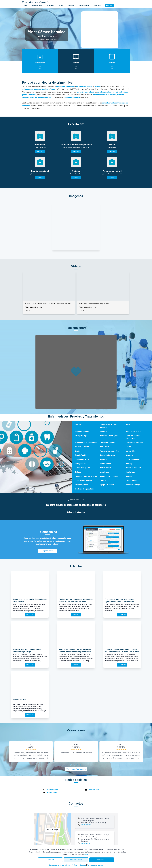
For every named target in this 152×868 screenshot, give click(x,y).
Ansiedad (104, 432)
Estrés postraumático (134, 459)
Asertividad (105, 472)
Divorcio (103, 459)
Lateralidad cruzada (108, 455)
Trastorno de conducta (134, 443)
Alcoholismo (130, 472)
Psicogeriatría (80, 464)
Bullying (129, 464)
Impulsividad (131, 451)
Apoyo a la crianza (107, 485)
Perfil (25, 5)
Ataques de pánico (82, 447)
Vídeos (61, 5)
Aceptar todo (102, 860)
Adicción (129, 476)
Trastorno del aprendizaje (84, 489)
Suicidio (103, 480)
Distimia (78, 472)
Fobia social (105, 447)
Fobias (128, 447)
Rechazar (50, 860)
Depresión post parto (134, 468)
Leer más (40, 151)
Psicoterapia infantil (133, 432)
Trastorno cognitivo (108, 443)
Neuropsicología (81, 436)
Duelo (128, 425)
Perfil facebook (53, 790)
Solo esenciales (76, 860)
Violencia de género (82, 468)
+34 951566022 (86, 825)
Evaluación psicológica (109, 436)
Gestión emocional (82, 432)
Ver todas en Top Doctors (76, 769)
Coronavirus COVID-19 (83, 480)
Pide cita (109, 5)
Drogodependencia (82, 459)
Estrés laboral (105, 468)
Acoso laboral (106, 464)
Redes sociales (84, 5)
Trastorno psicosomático (110, 451)
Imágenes (50, 5)
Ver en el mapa (52, 830)
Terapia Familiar (81, 455)
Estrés (77, 451)
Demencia (130, 455)
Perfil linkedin (94, 790)
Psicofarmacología (133, 485)
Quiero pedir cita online (76, 512)
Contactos (98, 5)
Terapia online (131, 480)
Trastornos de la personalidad (86, 443)
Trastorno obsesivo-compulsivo (133, 437)
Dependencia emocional (109, 476)
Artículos (71, 5)
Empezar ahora (47, 551)
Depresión (79, 425)
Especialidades (37, 5)
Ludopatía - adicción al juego (86, 476)
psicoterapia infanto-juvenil (108, 92)
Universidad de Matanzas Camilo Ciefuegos (39, 89)
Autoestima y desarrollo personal (109, 426)
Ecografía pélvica (81, 485)
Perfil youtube (52, 792)
